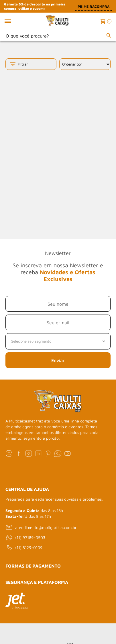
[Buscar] (109, 35)
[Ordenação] (85, 64)
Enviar (58, 360)
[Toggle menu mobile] (14, 21)
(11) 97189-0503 (25, 538)
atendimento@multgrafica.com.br (41, 527)
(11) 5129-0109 (24, 548)
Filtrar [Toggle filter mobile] (18, 64)
